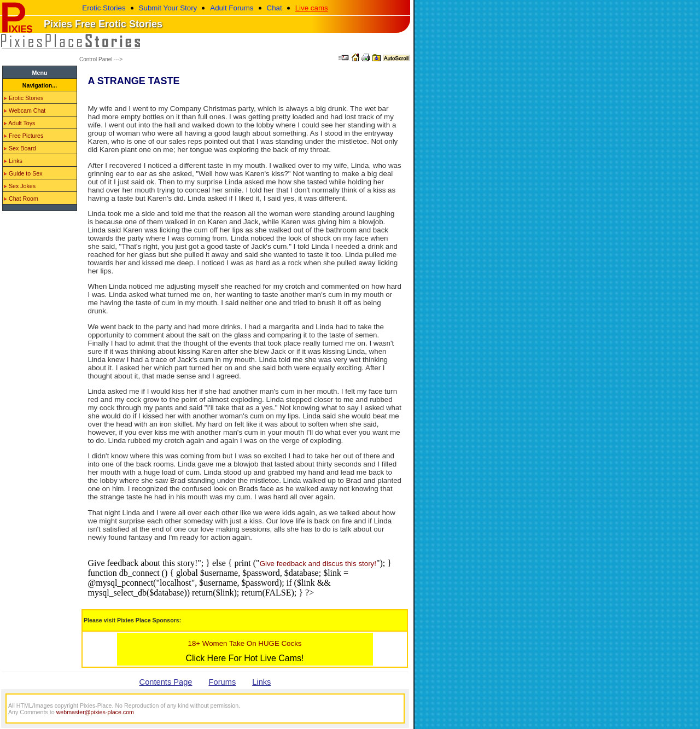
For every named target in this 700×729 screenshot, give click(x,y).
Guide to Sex (23, 173)
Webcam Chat (25, 110)
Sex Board (20, 148)
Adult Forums (232, 8)
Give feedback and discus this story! (318, 564)
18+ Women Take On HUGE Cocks (244, 643)
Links (13, 161)
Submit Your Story (168, 8)
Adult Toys (19, 123)
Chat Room (21, 199)
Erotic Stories (104, 8)
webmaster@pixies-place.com (95, 712)
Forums (223, 682)
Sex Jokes (20, 186)
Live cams (312, 8)
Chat (275, 8)
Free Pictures (24, 136)
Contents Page (166, 682)
